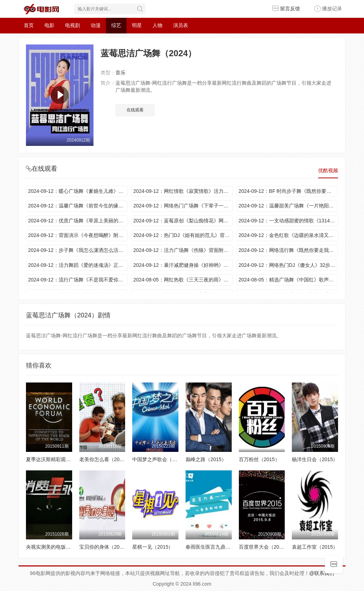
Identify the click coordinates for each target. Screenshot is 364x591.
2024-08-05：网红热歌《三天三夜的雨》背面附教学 (183, 280)
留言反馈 (286, 9)
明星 (137, 25)
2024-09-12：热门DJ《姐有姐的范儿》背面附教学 (183, 235)
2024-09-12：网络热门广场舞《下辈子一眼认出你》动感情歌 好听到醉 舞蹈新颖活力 (183, 206)
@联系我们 (322, 573)
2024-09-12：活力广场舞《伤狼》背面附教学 (183, 250)
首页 (29, 25)
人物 (157, 25)
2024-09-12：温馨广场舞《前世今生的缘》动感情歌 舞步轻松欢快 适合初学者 (78, 206)
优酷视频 (328, 170)
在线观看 (135, 110)
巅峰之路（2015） (206, 459)
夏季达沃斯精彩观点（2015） (59, 459)
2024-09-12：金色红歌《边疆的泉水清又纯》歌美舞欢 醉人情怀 (288, 235)
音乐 (121, 73)
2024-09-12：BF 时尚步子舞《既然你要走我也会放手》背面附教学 (288, 191)
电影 (49, 25)
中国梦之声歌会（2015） (160, 459)
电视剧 (73, 25)
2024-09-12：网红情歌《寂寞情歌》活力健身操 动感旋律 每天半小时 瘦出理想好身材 (183, 191)
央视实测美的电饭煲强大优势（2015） (69, 547)
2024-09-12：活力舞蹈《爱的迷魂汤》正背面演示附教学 (78, 265)
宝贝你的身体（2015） (105, 547)
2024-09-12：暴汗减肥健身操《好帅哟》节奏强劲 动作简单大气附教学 (183, 265)
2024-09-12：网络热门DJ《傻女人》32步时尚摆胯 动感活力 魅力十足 (288, 265)
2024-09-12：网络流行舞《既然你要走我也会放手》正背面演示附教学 (288, 250)
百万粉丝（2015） (259, 459)
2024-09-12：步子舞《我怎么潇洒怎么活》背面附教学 (78, 250)
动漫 (96, 25)
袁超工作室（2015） (315, 547)
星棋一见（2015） (153, 547)
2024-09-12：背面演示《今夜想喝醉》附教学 (78, 235)
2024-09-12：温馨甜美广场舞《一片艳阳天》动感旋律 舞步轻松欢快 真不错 (288, 206)
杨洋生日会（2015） (315, 459)
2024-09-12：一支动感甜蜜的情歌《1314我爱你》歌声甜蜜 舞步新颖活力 (288, 221)
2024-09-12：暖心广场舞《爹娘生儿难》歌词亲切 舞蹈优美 (78, 191)
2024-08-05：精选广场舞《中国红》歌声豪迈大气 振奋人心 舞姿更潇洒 (288, 280)
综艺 (116, 25)
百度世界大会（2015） (264, 547)
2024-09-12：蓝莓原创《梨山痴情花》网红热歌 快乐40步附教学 (183, 221)
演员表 (181, 25)
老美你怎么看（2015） (105, 459)
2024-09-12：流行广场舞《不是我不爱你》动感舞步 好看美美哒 (78, 280)
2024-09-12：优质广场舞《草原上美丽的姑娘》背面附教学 (78, 221)
